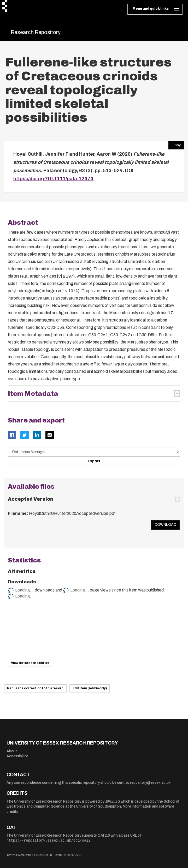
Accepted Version (31, 499)
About (12, 751)
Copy (174, 144)
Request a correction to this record (35, 688)
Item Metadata (33, 394)
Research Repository (36, 32)
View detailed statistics (30, 663)
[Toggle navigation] (155, 9)
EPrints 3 (113, 801)
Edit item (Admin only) (90, 688)
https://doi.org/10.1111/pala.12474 (53, 179)
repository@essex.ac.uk (150, 783)
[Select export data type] (94, 452)
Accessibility (17, 756)
